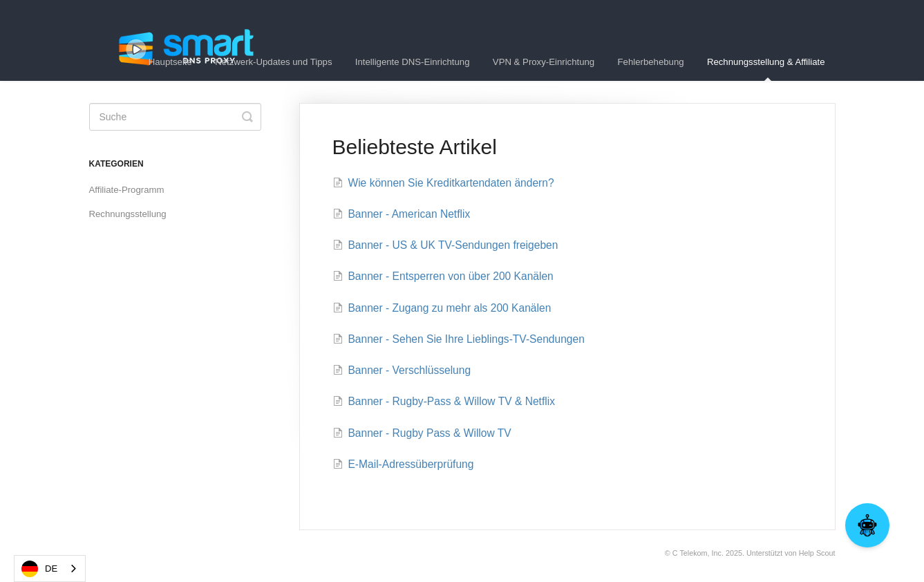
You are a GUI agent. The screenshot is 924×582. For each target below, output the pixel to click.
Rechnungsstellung (128, 214)
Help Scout (817, 553)
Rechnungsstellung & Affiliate (766, 69)
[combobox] (50, 569)
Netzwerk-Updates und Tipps (273, 62)
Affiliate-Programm (127, 190)
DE (39, 569)
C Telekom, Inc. (698, 553)
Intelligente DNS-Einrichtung (413, 62)
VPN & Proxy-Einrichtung (544, 62)
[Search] (175, 117)
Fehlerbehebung (651, 62)
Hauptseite (170, 62)
